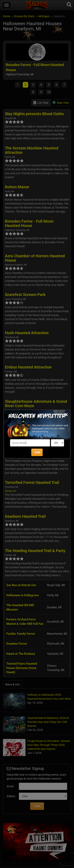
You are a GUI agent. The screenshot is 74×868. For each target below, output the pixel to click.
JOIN (37, 452)
